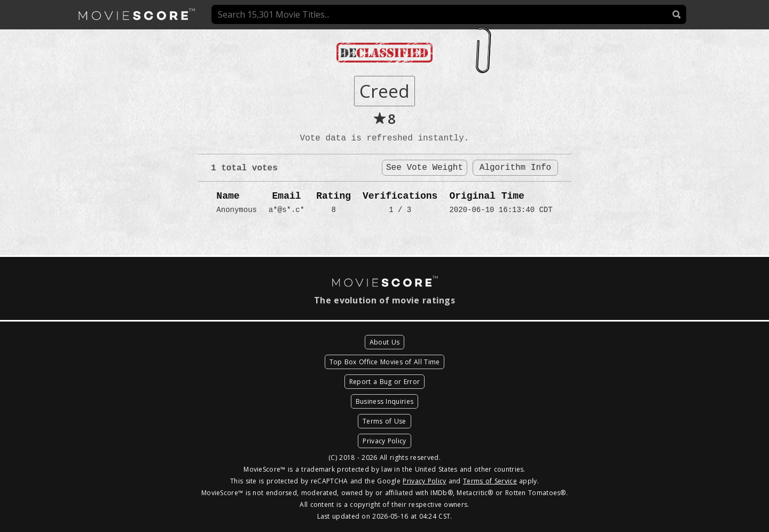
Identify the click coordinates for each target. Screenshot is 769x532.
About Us (384, 342)
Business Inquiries (384, 401)
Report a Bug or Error (384, 382)
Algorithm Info (515, 168)
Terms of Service (490, 481)
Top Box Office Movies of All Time (385, 362)
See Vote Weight (425, 168)
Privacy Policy (384, 441)
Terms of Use (384, 421)
